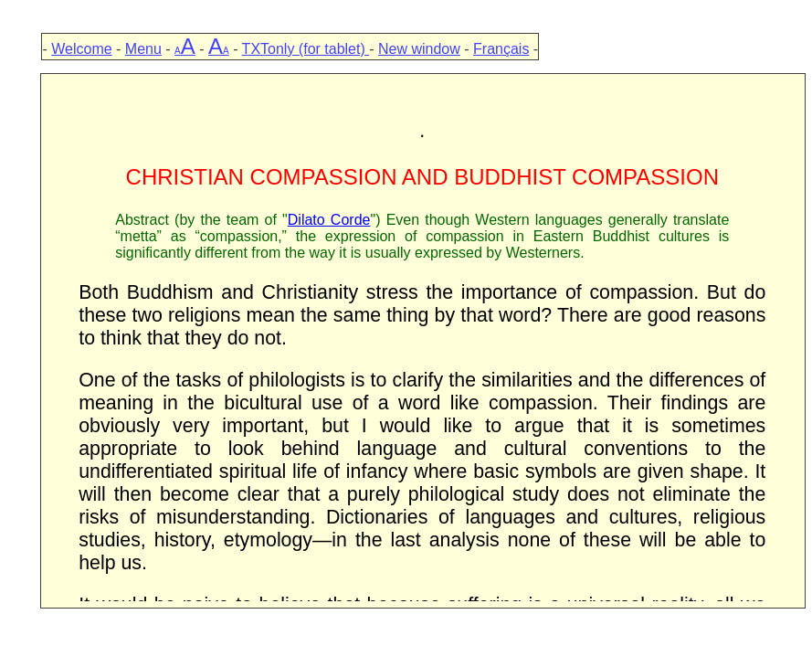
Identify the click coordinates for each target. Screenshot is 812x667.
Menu (143, 49)
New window (419, 49)
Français (501, 49)
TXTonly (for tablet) (306, 49)
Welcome (81, 49)
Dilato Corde (329, 220)
